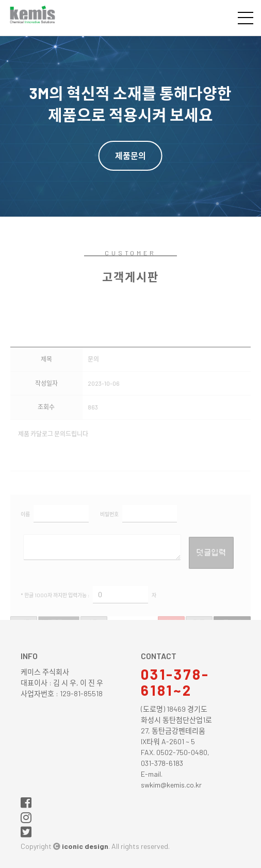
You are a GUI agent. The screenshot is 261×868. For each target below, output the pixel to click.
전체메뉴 (246, 18)
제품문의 (130, 155)
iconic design (85, 846)
